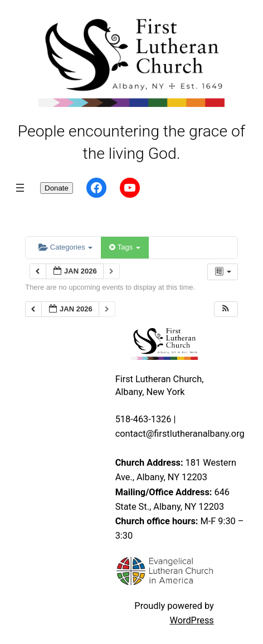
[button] (226, 309)
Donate (57, 188)
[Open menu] (20, 188)
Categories (65, 247)
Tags (125, 247)
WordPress (191, 620)
